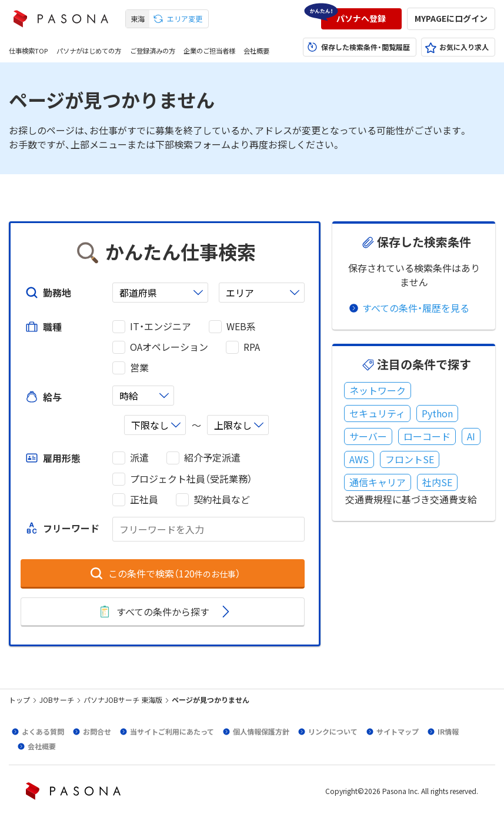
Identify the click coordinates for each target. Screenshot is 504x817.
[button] (361, 19)
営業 (139, 368)
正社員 (144, 499)
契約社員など (222, 499)
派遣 (139, 458)
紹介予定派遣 (212, 458)
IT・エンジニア (161, 326)
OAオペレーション (169, 347)
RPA (252, 347)
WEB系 (241, 326)
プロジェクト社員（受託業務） (191, 479)
